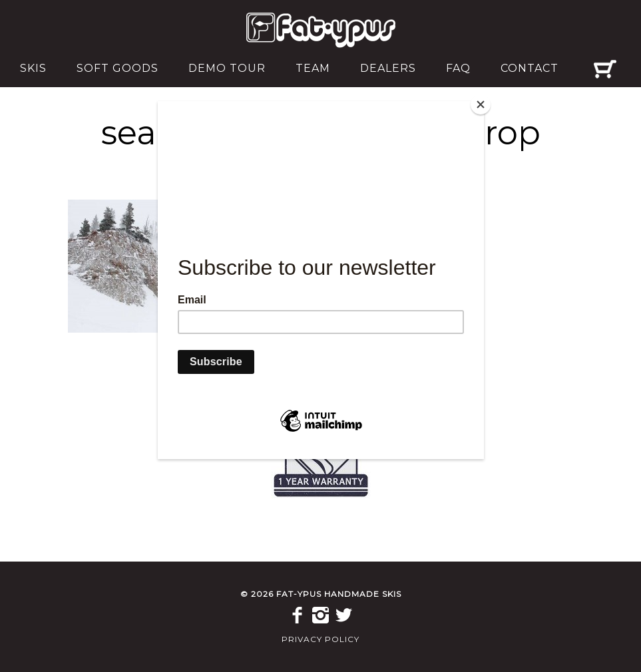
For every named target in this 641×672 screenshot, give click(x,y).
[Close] (481, 104)
